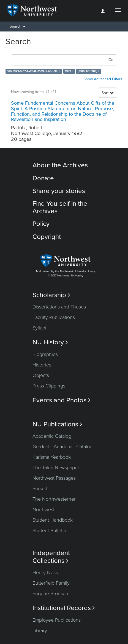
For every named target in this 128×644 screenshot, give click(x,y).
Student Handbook (53, 520)
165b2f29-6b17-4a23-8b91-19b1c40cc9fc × (34, 71)
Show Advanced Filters (103, 79)
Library (40, 630)
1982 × (69, 71)
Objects (41, 375)
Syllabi (39, 328)
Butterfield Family (51, 583)
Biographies (45, 354)
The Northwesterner (54, 499)
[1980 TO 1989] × (88, 71)
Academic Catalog (52, 436)
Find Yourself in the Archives (60, 207)
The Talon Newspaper (56, 468)
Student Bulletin (49, 530)
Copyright (47, 237)
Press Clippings (49, 386)
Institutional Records (64, 608)
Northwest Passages (54, 478)
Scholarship (51, 295)
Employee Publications (57, 620)
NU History (50, 342)
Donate (43, 178)
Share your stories (59, 191)
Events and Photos (62, 400)
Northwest (43, 510)
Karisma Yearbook (52, 457)
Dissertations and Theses (59, 307)
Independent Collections (51, 557)
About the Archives (60, 165)
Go (111, 60)
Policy (41, 224)
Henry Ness (45, 572)
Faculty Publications (54, 317)
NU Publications (57, 424)
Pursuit (40, 489)
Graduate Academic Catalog (62, 447)
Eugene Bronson (50, 593)
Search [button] (17, 26)
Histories (42, 365)
